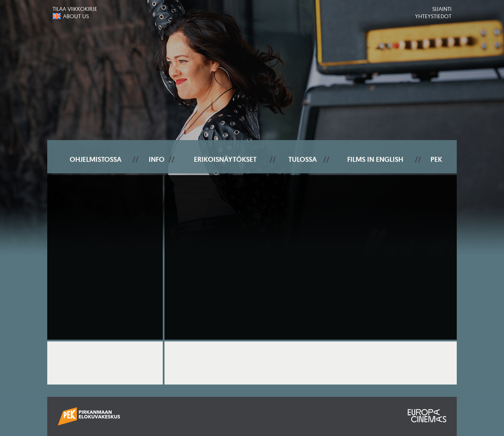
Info (157, 159)
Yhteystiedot (433, 16)
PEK (436, 159)
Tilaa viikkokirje (75, 9)
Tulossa (303, 159)
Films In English (375, 159)
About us (76, 16)
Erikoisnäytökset (225, 159)
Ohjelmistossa (96, 159)
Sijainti (442, 9)
